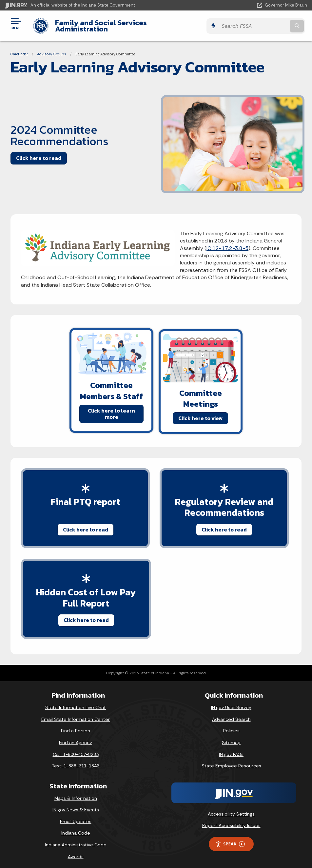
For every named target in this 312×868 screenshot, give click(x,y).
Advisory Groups (52, 49)
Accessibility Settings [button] (231, 809)
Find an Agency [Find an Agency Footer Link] (76, 738)
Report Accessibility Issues (231, 820)
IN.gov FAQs (231, 749)
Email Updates (76, 817)
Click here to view (200, 413)
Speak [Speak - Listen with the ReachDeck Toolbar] (230, 839)
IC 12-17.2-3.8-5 (227, 243)
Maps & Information (76, 793)
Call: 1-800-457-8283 (76, 749)
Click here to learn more (111, 408)
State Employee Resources (231, 761)
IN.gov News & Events (76, 805)
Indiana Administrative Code (76, 840)
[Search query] (262, 23)
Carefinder (19, 49)
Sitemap (231, 738)
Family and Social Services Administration (126, 23)
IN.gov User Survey (231, 703)
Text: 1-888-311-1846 (76, 761)
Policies (231, 726)
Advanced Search (231, 714)
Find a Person (76, 726)
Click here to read (39, 153)
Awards (76, 852)
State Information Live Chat (76, 703)
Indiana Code (76, 828)
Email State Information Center (76, 714)
